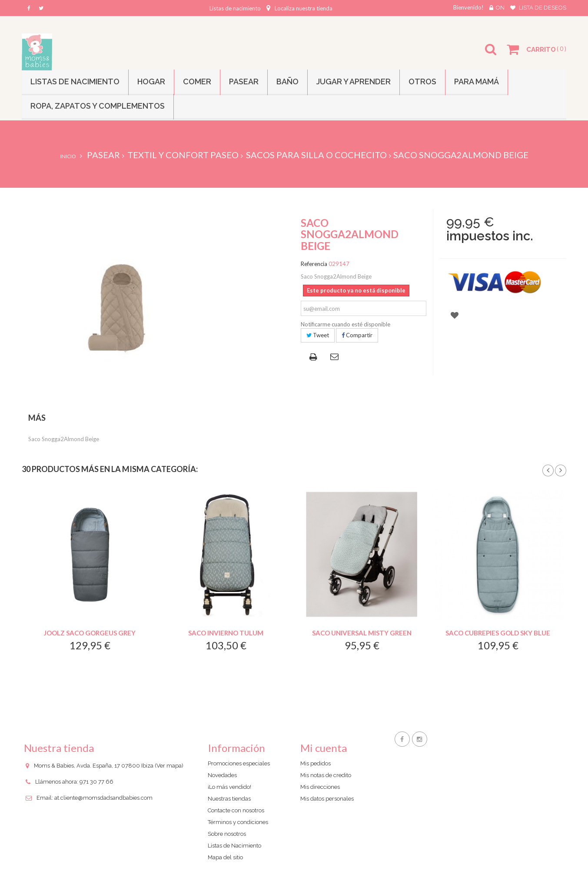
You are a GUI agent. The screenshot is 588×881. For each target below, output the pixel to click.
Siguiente (561, 471)
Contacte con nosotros (236, 810)
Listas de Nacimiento (75, 81)
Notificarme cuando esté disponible (345, 324)
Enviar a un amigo (336, 357)
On (500, 8)
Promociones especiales (239, 763)
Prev (548, 471)
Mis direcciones (320, 787)
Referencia (314, 264)
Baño (287, 81)
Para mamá (477, 81)
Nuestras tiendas (229, 799)
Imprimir (315, 358)
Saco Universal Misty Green (362, 633)
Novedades (222, 775)
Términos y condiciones (238, 822)
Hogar (151, 81)
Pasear (244, 81)
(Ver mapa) (169, 766)
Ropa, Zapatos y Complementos (98, 106)
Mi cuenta (324, 748)
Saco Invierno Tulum (226, 633)
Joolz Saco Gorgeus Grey (90, 633)
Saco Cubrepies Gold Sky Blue (498, 633)
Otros (422, 81)
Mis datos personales (327, 799)
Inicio (68, 156)
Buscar (492, 55)
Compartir (357, 335)
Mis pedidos (316, 763)
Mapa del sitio (225, 857)
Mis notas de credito (326, 775)
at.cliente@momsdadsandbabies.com (103, 798)
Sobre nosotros (227, 834)
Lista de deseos (543, 8)
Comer (197, 81)
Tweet (318, 335)
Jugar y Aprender (354, 81)
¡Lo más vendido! (229, 787)
